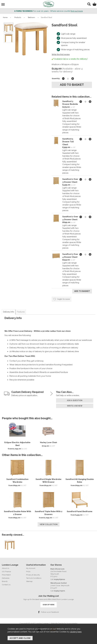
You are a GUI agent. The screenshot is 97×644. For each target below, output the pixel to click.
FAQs (28, 571)
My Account (31, 568)
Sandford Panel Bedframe (80, 511)
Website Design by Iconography (64, 623)
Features (21, 312)
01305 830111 (59, 579)
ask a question (75, 400)
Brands (5, 581)
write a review (75, 406)
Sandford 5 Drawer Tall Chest (68, 142)
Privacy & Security (33, 575)
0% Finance (6, 571)
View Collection (49, 524)
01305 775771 (59, 591)
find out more (77, 11)
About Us (5, 568)
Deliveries (6, 578)
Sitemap (29, 581)
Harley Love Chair (49, 442)
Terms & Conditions (34, 578)
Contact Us (6, 585)
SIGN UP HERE (49, 605)
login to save (62, 299)
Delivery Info (9, 312)
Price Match (6, 575)
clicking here (76, 632)
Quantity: (56, 78)
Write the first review (61, 55)
